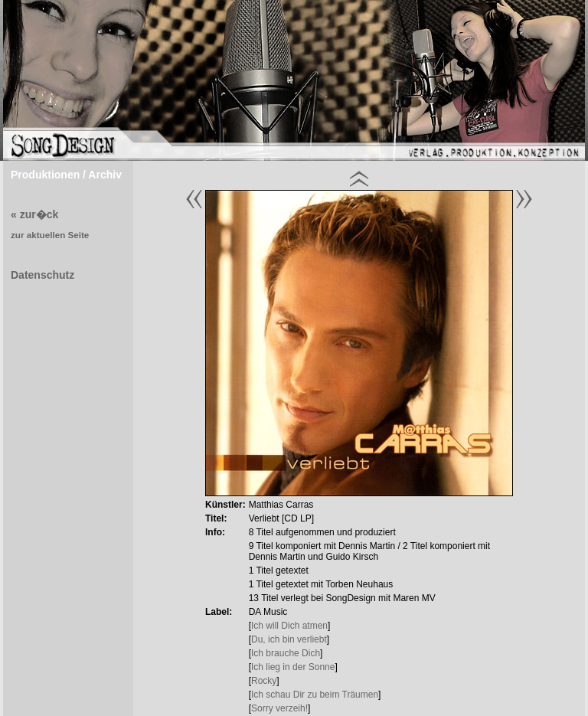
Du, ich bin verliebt (289, 639)
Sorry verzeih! (279, 708)
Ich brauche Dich (286, 653)
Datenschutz (42, 275)
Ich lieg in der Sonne (293, 667)
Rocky (264, 681)
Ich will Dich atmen (289, 626)
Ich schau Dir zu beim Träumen (315, 695)
